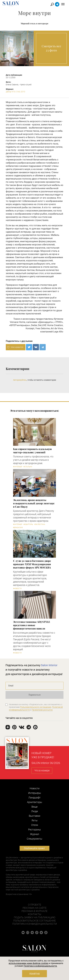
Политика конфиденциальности (35, 924)
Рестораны (34, 830)
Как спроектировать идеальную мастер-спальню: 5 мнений (32, 451)
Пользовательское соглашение (34, 921)
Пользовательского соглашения (36, 707)
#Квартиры (28, 524)
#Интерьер (18, 467)
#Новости (17, 589)
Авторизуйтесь (20, 380)
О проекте (35, 905)
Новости (35, 788)
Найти (52, 4)
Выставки (34, 816)
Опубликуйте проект (34, 848)
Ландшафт (34, 798)
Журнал (35, 834)
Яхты (35, 820)
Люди (34, 811)
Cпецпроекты (34, 839)
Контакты (34, 914)
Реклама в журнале (34, 911)
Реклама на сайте (35, 908)
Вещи (34, 807)
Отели (35, 825)
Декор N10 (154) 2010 (15, 92)
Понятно (35, 974)
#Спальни (28, 467)
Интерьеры (35, 793)
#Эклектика (40, 524)
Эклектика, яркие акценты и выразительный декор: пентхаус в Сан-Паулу (34, 503)
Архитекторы (35, 802)
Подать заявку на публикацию (35, 917)
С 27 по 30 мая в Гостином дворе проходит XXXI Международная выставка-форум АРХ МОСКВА (32, 564)
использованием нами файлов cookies (29, 963)
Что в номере (42, 770)
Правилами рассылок (42, 710)
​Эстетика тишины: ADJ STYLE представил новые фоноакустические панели (32, 625)
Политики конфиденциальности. (40, 966)
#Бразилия (18, 528)
